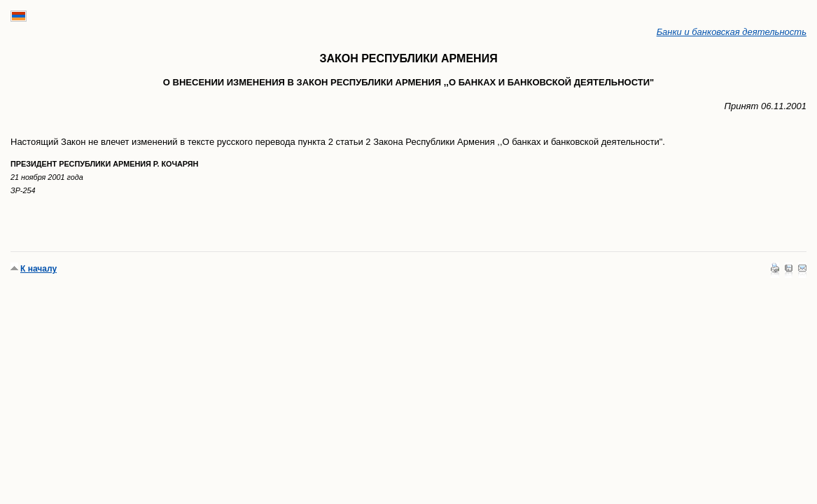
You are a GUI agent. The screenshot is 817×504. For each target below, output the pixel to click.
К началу (39, 269)
